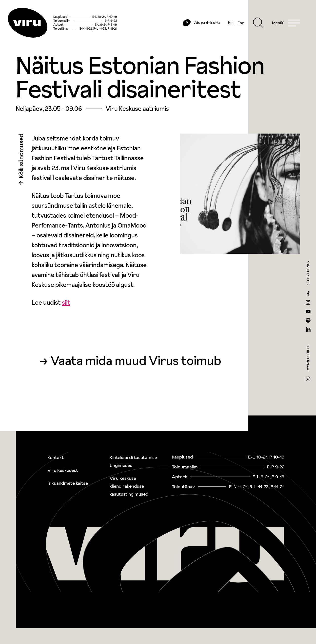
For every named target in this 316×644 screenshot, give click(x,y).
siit (66, 303)
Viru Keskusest (63, 470)
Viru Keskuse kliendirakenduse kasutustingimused (129, 486)
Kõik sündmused (21, 157)
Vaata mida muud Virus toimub (136, 361)
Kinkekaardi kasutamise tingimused (133, 461)
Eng (241, 23)
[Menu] (286, 23)
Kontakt (56, 457)
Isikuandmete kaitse (68, 483)
